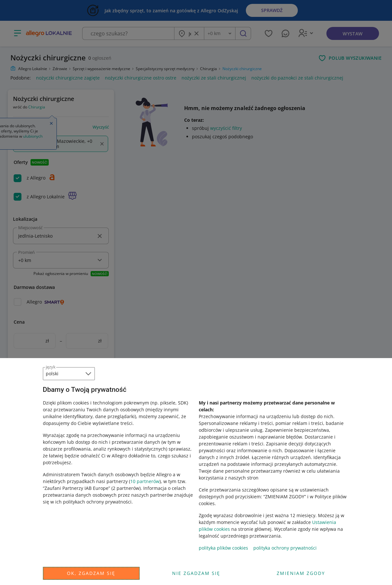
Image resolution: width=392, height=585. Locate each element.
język (51, 367)
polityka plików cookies (223, 548)
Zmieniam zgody (301, 573)
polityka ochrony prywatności (285, 548)
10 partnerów (145, 481)
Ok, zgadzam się (91, 573)
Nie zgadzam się (196, 573)
